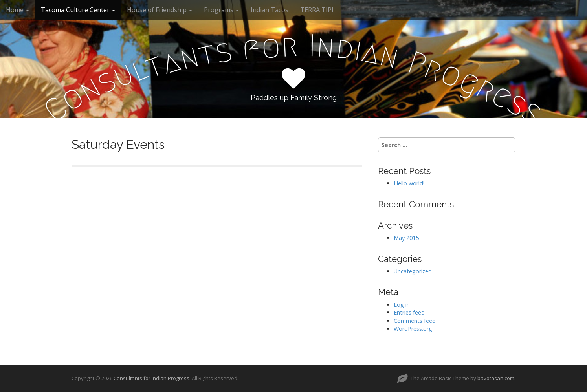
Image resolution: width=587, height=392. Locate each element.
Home (17, 10)
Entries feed (409, 312)
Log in (402, 305)
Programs (221, 10)
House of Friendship (160, 10)
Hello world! (409, 183)
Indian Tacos (270, 10)
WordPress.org (413, 329)
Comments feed (415, 321)
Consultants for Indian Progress (151, 378)
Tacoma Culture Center (78, 10)
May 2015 (406, 238)
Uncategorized (413, 271)
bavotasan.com (496, 378)
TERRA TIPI (317, 10)
